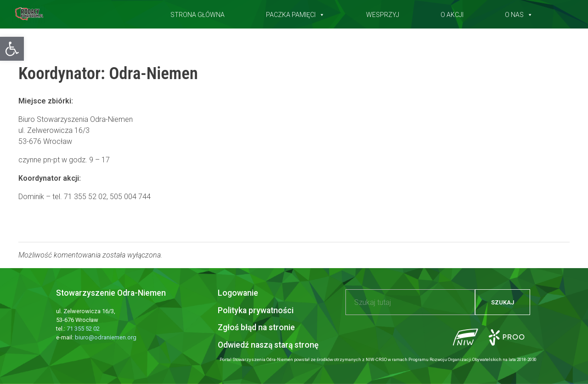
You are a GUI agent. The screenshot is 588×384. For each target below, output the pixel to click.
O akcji (452, 13)
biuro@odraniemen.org (106, 337)
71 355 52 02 (83, 329)
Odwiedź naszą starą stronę (268, 345)
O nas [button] (519, 13)
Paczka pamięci (295, 13)
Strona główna (198, 13)
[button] (12, 49)
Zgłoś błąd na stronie (256, 327)
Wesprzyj (383, 13)
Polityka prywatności (256, 310)
